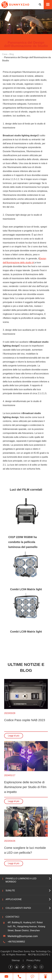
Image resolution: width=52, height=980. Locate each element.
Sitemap (16, 960)
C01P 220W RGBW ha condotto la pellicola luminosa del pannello (23, 542)
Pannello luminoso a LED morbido (21, 880)
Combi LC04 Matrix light (26, 589)
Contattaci (12, 917)
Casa (5, 54)
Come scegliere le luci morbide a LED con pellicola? (25, 850)
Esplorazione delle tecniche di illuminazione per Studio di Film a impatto (25, 787)
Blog (12, 54)
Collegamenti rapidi (18, 908)
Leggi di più (14, 736)
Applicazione (14, 899)
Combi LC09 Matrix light (26, 632)
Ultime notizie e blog (26, 667)
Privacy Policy (33, 960)
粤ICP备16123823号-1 (39, 955)
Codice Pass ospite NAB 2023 (25, 720)
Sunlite (10, 891)
